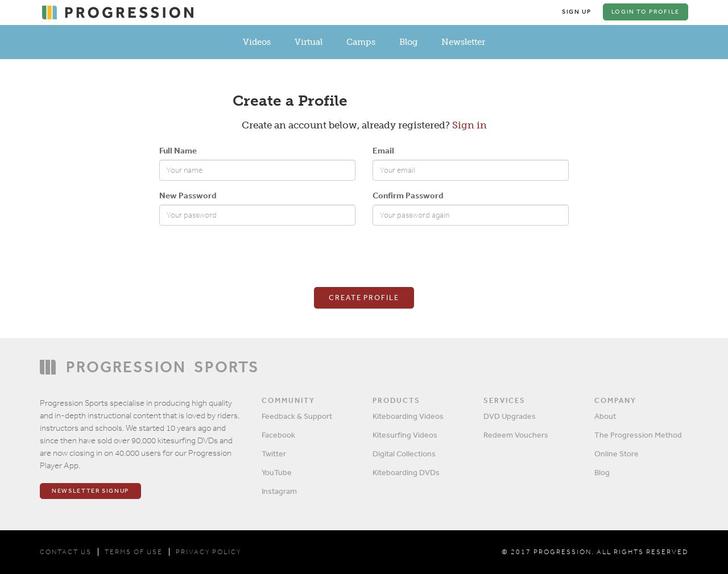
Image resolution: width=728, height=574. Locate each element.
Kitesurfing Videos (405, 435)
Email (383, 150)
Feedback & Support (297, 416)
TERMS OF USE (134, 552)
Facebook (278, 435)
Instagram (279, 491)
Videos (257, 42)
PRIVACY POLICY (208, 552)
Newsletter (463, 42)
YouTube (277, 472)
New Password (188, 195)
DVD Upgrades (510, 416)
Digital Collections (404, 454)
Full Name (178, 150)
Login (646, 12)
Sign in (470, 125)
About (605, 416)
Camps (361, 42)
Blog (408, 42)
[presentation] (246, 256)
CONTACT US (66, 552)
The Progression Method (638, 435)
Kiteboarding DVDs (406, 472)
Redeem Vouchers (516, 435)
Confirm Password (408, 195)
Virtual (309, 42)
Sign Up (577, 12)
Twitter (274, 454)
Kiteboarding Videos (408, 416)
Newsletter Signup (90, 491)
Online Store (617, 454)
